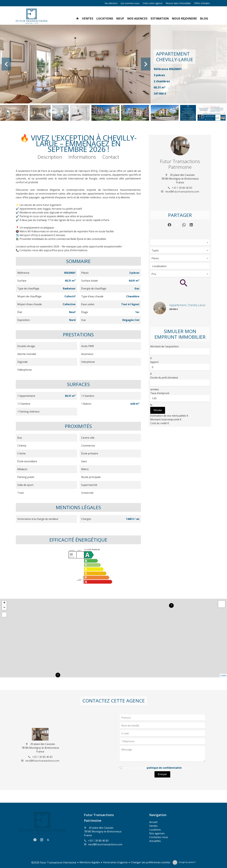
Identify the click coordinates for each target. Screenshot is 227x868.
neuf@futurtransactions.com (182, 192)
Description (50, 157)
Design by (187, 862)
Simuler (158, 410)
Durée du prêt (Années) (164, 378)
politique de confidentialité (164, 768)
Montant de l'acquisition (164, 346)
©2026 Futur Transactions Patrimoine (54, 862)
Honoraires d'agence (115, 862)
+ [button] (4, 603)
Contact (111, 157)
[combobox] (180, 243)
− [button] (4, 608)
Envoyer (162, 774)
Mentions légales (90, 862)
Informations (82, 157)
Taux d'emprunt (160, 393)
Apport (154, 362)
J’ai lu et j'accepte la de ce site (158, 768)
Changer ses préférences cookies (151, 862)
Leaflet (223, 675)
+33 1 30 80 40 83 (182, 188)
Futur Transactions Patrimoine (180, 164)
